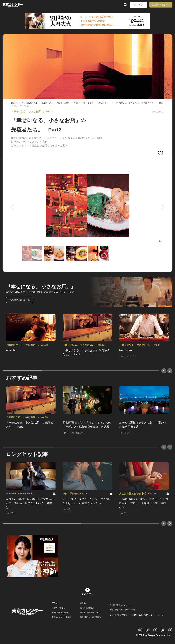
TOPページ (56, 603)
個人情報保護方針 (87, 608)
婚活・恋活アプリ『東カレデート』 (124, 610)
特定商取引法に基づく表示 (90, 617)
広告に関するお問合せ (60, 613)
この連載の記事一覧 (20, 300)
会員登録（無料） (161, 5)
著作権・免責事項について (90, 613)
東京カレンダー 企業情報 (61, 617)
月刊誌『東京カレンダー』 (120, 605)
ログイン (139, 5)
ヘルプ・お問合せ (59, 608)
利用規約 (84, 603)
